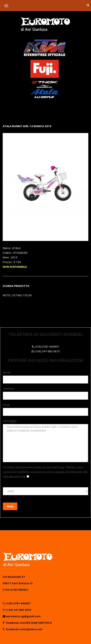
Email (6, 405)
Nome (7, 372)
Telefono (8, 389)
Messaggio (10, 421)
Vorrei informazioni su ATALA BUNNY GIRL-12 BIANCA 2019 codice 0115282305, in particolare (45, 443)
